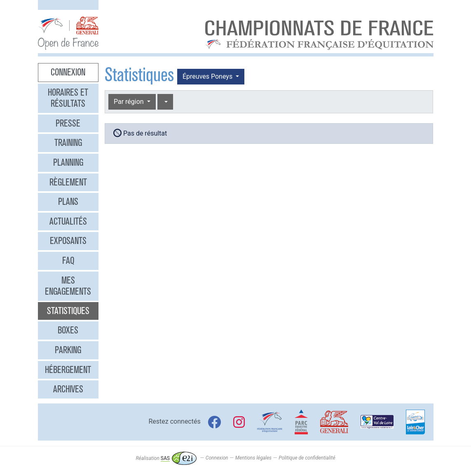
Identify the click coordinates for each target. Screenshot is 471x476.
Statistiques (68, 311)
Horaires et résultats (68, 98)
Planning (68, 162)
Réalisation (166, 458)
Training (68, 143)
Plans (68, 202)
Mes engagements (68, 286)
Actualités (68, 221)
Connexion (68, 72)
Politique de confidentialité (307, 458)
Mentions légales (253, 458)
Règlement (68, 182)
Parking (68, 350)
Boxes (68, 330)
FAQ (68, 260)
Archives (68, 389)
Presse (68, 123)
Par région (130, 102)
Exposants (68, 241)
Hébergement (68, 370)
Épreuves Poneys (208, 76)
